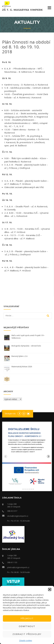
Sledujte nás (10, 414)
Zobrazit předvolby (27, 634)
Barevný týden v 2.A (20, 356)
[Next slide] (48, 456)
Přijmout (27, 618)
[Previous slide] (6, 456)
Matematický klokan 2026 (22, 367)
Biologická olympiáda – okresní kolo (26, 346)
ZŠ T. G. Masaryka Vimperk (22, 10)
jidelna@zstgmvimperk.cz (18, 567)
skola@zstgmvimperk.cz (18, 516)
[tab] (21, 489)
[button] (50, 589)
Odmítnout (27, 626)
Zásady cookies (26, 641)
